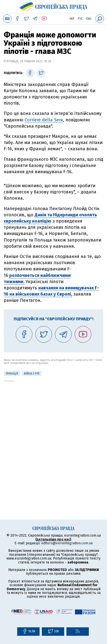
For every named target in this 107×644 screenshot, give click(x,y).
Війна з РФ (32, 374)
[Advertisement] (53, 436)
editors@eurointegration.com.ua (67, 543)
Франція (12, 374)
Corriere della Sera (44, 120)
